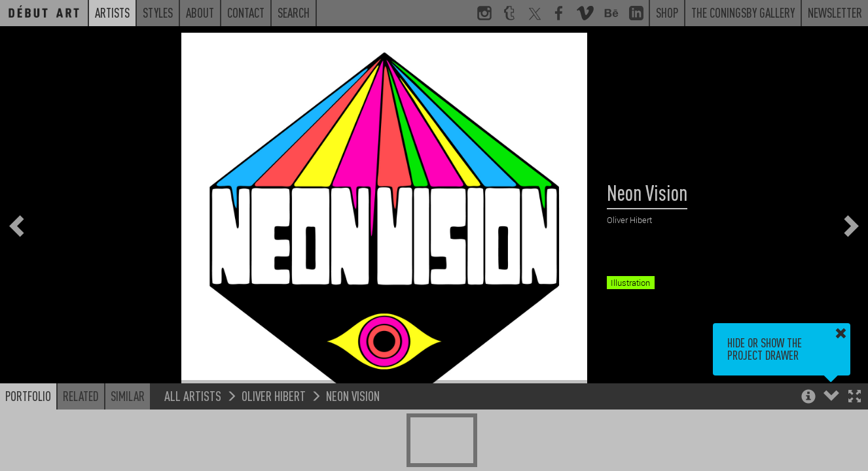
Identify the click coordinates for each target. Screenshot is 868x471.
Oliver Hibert (274, 395)
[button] (855, 397)
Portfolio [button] (28, 396)
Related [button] (81, 396)
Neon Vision (353, 395)
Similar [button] (128, 396)
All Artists (193, 395)
